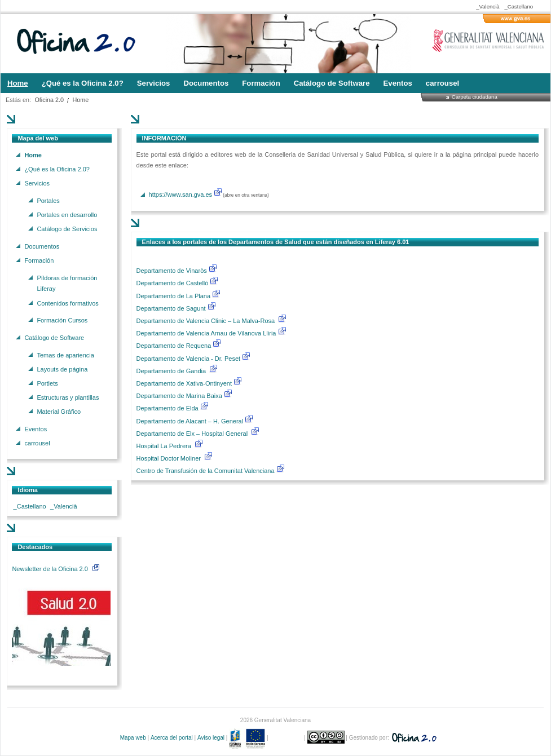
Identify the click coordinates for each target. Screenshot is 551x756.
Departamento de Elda (168, 408)
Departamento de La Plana (179, 296)
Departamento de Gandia (172, 371)
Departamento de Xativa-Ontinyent (184, 383)
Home (81, 100)
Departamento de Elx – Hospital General (193, 434)
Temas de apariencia (65, 355)
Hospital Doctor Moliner (169, 458)
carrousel (37, 443)
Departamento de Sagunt (172, 308)
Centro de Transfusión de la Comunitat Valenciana (206, 471)
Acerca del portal (172, 738)
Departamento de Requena (175, 346)
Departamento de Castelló (173, 283)
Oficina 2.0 (49, 100)
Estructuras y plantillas (68, 397)
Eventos (36, 429)
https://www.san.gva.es (181, 194)
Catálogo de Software (54, 337)
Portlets (47, 383)
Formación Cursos (62, 320)
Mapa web (133, 738)
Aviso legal (211, 738)
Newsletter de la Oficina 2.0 (55, 569)
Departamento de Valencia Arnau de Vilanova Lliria (207, 333)
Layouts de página (62, 369)
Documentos (42, 246)
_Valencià (488, 6)
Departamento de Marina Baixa (180, 396)
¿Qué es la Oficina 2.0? (57, 169)
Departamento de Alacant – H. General (191, 421)
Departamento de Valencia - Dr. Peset (188, 359)
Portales (48, 200)
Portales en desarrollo (67, 214)
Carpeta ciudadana (475, 97)
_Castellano (519, 6)
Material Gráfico (59, 412)
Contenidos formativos (67, 303)
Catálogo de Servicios (67, 229)
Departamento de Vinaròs (172, 271)
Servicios (37, 183)
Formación (39, 260)
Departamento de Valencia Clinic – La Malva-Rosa (207, 321)
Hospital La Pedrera (164, 446)
